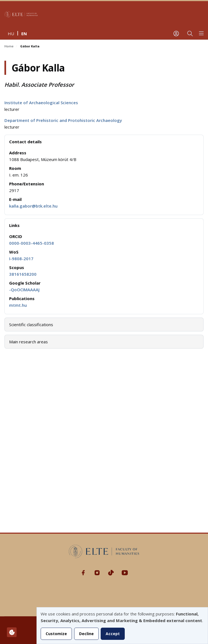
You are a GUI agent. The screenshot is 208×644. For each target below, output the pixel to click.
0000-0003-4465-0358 (32, 243)
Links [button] (14, 225)
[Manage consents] (12, 632)
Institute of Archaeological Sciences (41, 103)
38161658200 (23, 274)
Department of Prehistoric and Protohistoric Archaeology (63, 120)
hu (11, 34)
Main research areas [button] (28, 342)
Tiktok (111, 573)
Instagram (97, 573)
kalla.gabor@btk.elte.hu (33, 206)
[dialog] (122, 626)
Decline (86, 634)
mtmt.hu (18, 305)
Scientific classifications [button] (31, 324)
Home (9, 46)
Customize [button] (56, 634)
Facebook (83, 573)
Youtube (125, 573)
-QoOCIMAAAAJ (24, 290)
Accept (113, 634)
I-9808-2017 (21, 259)
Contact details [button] (25, 142)
